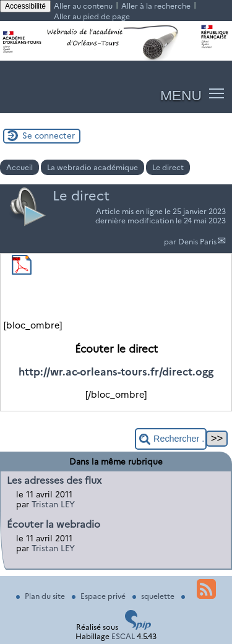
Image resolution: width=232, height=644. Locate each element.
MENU (181, 95)
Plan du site (41, 596)
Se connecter (49, 135)
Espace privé (100, 596)
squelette (154, 596)
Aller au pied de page (92, 16)
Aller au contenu (83, 6)
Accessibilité (25, 6)
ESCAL (123, 636)
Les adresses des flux (54, 480)
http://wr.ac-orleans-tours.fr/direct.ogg (116, 372)
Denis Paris (197, 242)
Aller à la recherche (156, 6)
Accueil (19, 167)
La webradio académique (92, 167)
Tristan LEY (53, 504)
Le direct (168, 167)
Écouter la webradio (54, 524)
